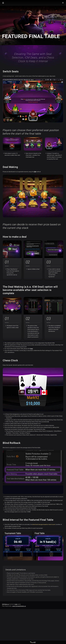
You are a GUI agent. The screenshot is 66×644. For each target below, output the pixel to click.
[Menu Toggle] (63, 3)
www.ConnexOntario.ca (19, 606)
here (32, 349)
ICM (35, 172)
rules (16, 604)
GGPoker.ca (5, 604)
